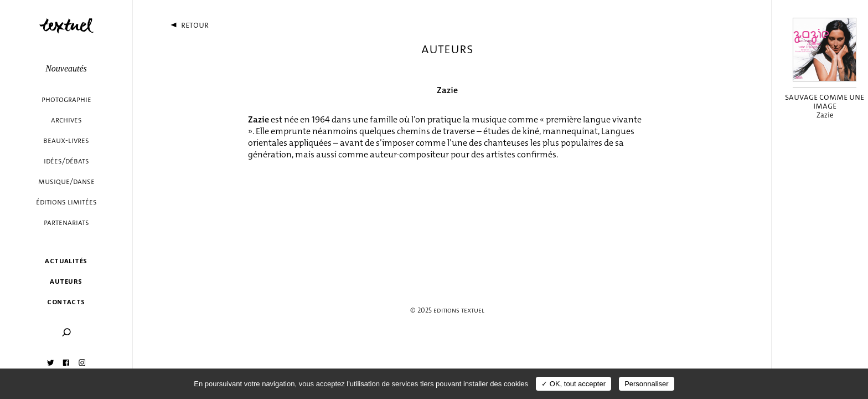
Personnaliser (647, 384)
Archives (66, 120)
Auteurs (66, 281)
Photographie (66, 99)
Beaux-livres (66, 140)
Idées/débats (66, 161)
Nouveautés (66, 68)
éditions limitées (66, 202)
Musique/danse (66, 181)
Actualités (66, 261)
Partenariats (66, 222)
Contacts (66, 302)
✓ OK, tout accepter (573, 384)
